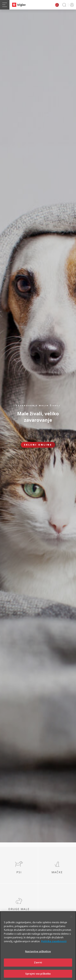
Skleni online (38, 445)
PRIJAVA (71, 5)
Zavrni (38, 968)
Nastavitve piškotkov (38, 957)
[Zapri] (71, 922)
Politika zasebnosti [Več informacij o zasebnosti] (54, 947)
